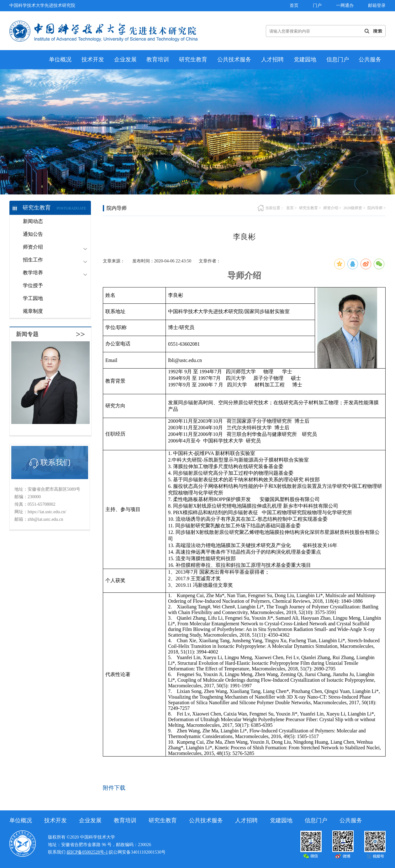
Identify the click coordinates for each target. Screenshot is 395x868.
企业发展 (125, 59)
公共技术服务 (234, 59)
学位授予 (33, 285)
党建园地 (305, 59)
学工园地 (33, 298)
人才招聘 (272, 59)
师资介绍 (331, 208)
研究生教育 (193, 59)
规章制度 (33, 311)
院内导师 (375, 208)
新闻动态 (33, 221)
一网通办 (345, 5)
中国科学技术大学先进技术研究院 (42, 5)
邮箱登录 (377, 5)
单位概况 (60, 59)
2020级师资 (353, 208)
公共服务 (370, 59)
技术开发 (93, 59)
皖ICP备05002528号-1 (87, 852)
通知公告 (33, 234)
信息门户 (338, 59)
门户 (317, 5)
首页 (294, 5)
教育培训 (158, 59)
